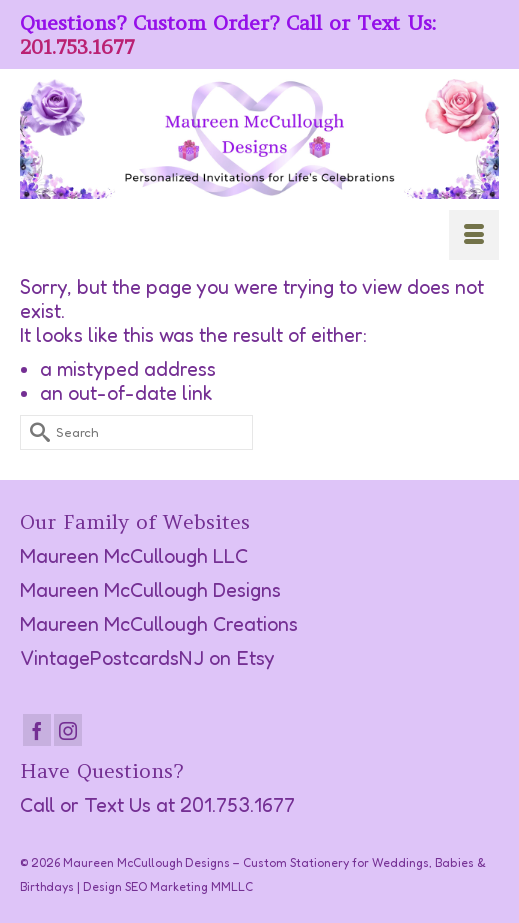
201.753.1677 (77, 46)
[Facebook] (37, 730)
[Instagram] (68, 730)
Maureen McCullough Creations (159, 624)
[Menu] (474, 235)
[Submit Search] (35, 432)
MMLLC (232, 886)
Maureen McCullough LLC (134, 556)
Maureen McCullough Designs (150, 590)
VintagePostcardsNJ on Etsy (147, 658)
